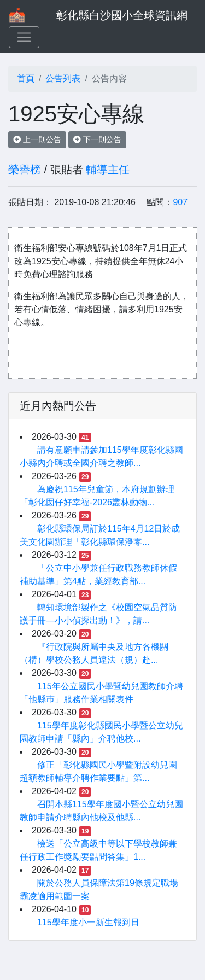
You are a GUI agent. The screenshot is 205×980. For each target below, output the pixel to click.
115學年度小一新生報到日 (88, 922)
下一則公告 (97, 139)
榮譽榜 (25, 170)
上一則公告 (37, 139)
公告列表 (63, 78)
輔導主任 (108, 170)
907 (180, 202)
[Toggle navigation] (24, 37)
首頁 (26, 78)
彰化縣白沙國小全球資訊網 (122, 15)
